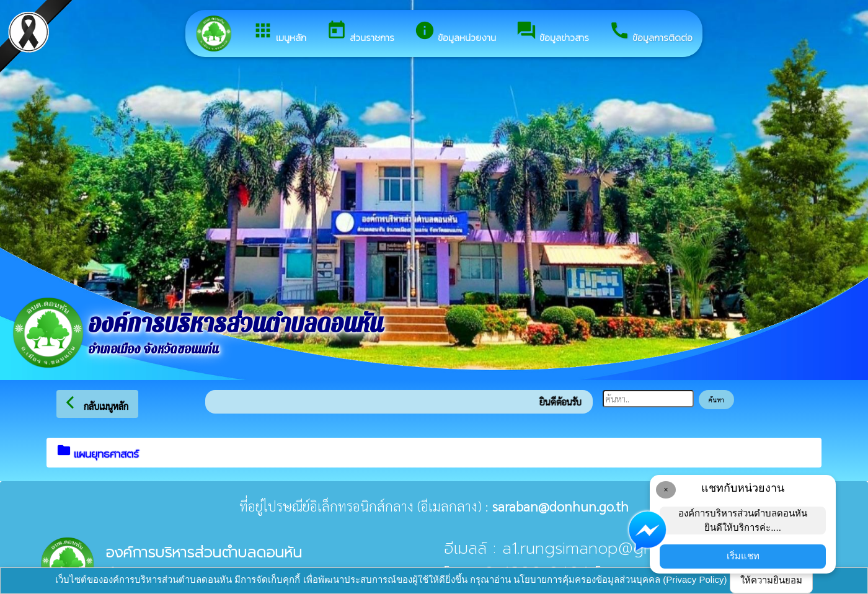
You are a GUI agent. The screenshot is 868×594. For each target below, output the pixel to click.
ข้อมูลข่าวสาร (552, 32)
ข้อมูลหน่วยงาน (455, 32)
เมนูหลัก (279, 32)
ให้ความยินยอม (771, 580)
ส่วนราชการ (360, 32)
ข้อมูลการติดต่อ (651, 32)
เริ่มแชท (743, 556)
